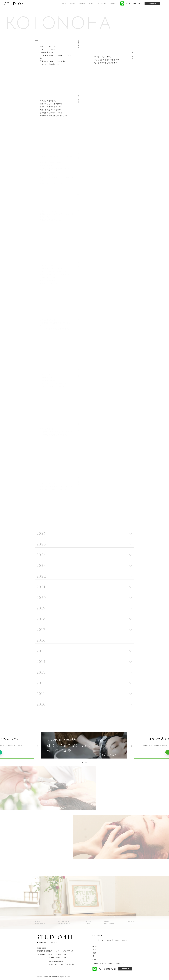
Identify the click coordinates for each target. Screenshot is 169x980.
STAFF (92, 3)
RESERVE (152, 4)
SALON (113, 3)
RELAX (72, 3)
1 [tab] (83, 762)
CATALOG (102, 3)
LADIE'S (82, 3)
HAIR (64, 3)
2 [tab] (86, 762)
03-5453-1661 (106, 969)
